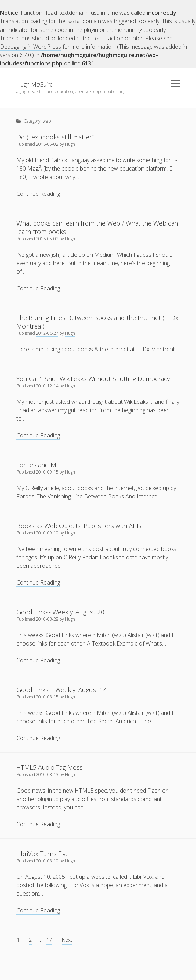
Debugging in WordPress (31, 46)
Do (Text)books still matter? (56, 137)
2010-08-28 (47, 619)
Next (67, 940)
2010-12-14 (47, 385)
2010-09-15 (47, 472)
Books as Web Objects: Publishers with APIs (79, 525)
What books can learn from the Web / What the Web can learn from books (97, 227)
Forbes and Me (38, 464)
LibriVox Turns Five (43, 853)
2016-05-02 (47, 144)
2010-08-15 (47, 696)
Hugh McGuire (35, 84)
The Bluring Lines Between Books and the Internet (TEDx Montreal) (97, 322)
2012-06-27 (47, 333)
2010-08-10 (47, 860)
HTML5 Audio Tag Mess (50, 767)
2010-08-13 (47, 774)
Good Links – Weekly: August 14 (62, 689)
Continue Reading (38, 194)
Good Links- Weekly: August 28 (60, 612)
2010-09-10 (47, 533)
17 (49, 940)
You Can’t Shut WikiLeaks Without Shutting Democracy (93, 378)
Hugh (70, 144)
